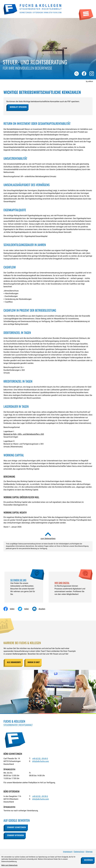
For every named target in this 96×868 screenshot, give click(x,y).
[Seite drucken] (40, 609)
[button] (18, 107)
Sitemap (89, 852)
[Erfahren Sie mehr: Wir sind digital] (70, 583)
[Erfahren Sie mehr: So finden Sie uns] (24, 580)
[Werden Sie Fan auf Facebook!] (84, 73)
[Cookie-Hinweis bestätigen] (88, 860)
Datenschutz (79, 852)
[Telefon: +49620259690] (40, 758)
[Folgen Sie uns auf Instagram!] (91, 73)
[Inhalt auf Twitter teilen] (25, 609)
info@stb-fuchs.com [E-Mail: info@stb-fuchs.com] (41, 761)
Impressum (68, 852)
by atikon (89, 81)
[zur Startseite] (33, 9)
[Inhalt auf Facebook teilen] (11, 609)
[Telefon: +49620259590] (40, 796)
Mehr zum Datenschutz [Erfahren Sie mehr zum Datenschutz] (9, 865)
